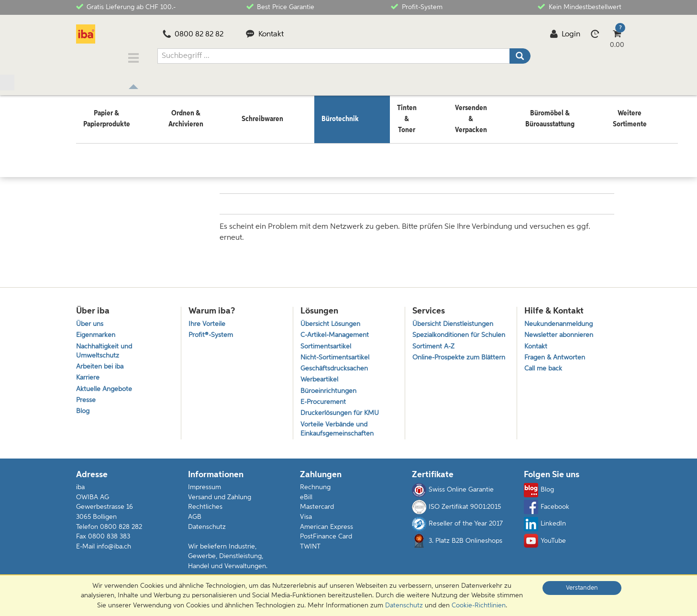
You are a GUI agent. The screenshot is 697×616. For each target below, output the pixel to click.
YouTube (545, 545)
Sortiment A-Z (435, 352)
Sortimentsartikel (327, 342)
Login (565, 34)
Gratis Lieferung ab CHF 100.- (126, 6)
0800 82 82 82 (193, 34)
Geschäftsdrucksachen (336, 366)
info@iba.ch (114, 550)
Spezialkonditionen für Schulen (448, 335)
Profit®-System (212, 330)
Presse (86, 401)
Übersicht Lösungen (332, 318)
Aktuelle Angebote (106, 389)
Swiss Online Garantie (453, 494)
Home (85, 142)
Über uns (91, 318)
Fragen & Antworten (557, 354)
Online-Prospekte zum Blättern (448, 370)
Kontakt (265, 34)
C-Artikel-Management (337, 330)
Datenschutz (207, 531)
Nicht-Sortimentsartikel (337, 354)
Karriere (88, 376)
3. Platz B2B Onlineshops (457, 545)
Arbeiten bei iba (101, 364)
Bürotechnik (120, 142)
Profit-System (416, 6)
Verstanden (582, 588)
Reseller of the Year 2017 (457, 528)
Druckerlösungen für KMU (342, 415)
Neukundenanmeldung (562, 318)
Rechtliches (205, 511)
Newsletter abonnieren (561, 330)
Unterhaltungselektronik (183, 142)
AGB (195, 521)
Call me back (544, 366)
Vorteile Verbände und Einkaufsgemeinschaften (339, 432)
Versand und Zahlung (220, 502)
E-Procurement (325, 403)
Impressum (205, 492)
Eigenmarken (97, 330)
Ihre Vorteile (207, 318)
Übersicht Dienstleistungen (455, 318)
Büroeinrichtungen (330, 391)
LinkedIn (545, 528)
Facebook (547, 511)
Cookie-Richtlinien (479, 605)
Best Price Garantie (280, 6)
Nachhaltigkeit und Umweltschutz (106, 347)
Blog (83, 413)
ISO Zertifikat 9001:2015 (456, 511)
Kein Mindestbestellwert (579, 6)
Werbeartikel (320, 378)
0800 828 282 (121, 531)
